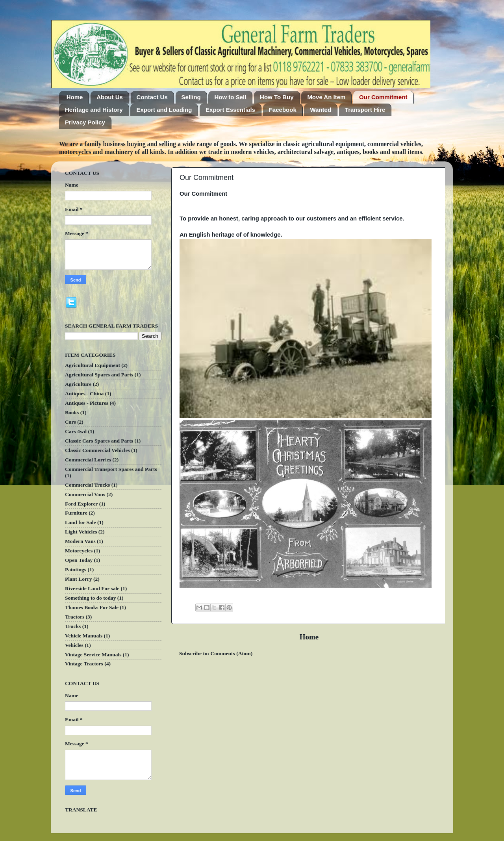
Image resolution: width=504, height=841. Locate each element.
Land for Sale (81, 522)
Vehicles (74, 645)
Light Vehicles (81, 532)
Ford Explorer (81, 504)
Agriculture (78, 384)
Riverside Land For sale (92, 588)
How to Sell (230, 97)
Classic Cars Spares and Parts (99, 441)
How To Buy (277, 97)
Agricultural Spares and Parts (99, 375)
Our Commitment (383, 97)
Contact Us (152, 97)
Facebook (283, 110)
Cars (70, 422)
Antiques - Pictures (87, 403)
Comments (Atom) (232, 653)
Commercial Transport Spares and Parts (111, 469)
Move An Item (326, 97)
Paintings (76, 570)
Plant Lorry (79, 579)
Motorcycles (79, 551)
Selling (191, 97)
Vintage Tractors (84, 664)
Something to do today (90, 598)
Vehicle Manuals (84, 636)
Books (72, 412)
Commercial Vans (85, 494)
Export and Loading (164, 110)
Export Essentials (230, 110)
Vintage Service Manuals (93, 655)
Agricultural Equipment (93, 365)
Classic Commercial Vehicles (97, 450)
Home (75, 97)
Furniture (76, 513)
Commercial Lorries (88, 460)
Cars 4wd (76, 431)
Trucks (73, 626)
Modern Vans (80, 541)
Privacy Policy (85, 122)
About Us (110, 97)
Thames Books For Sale (92, 607)
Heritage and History (94, 110)
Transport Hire (365, 110)
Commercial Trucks (87, 485)
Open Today (79, 560)
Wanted (321, 110)
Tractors (75, 617)
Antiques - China (84, 394)
